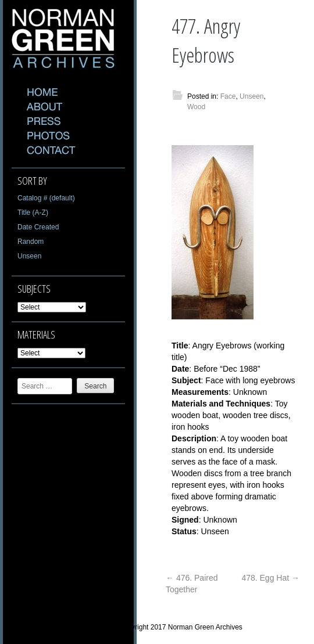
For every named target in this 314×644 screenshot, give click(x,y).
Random (31, 242)
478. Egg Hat (270, 578)
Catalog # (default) (46, 198)
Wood (196, 107)
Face (228, 96)
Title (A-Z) (33, 213)
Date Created (38, 227)
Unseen (29, 256)
